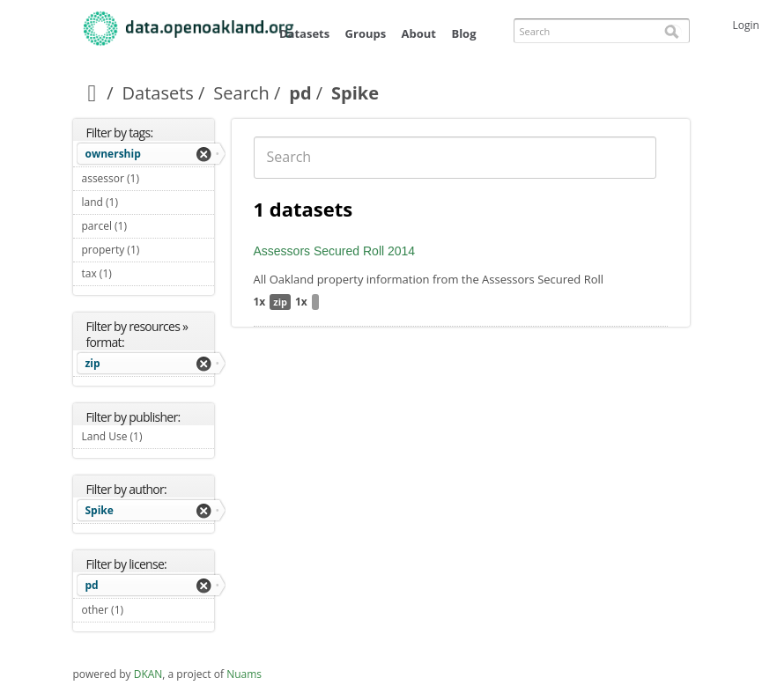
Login (746, 25)
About (419, 33)
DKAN (148, 674)
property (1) (148, 252)
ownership (113, 154)
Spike (100, 510)
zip (93, 363)
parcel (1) (148, 226)
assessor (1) (148, 181)
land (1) (139, 202)
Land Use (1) (148, 438)
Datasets (304, 33)
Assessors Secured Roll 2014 (335, 251)
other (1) (144, 610)
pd (300, 93)
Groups (366, 33)
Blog (463, 33)
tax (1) (133, 273)
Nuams (244, 674)
